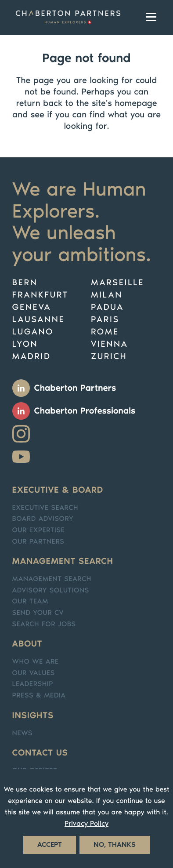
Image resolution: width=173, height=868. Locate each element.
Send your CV (38, 613)
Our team (30, 601)
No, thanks (115, 845)
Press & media (39, 695)
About (27, 644)
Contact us (40, 753)
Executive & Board (58, 490)
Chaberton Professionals (85, 411)
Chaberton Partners (75, 388)
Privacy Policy (86, 824)
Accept (50, 845)
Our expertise (39, 530)
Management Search (52, 579)
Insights (33, 715)
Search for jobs (44, 624)
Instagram (21, 434)
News (22, 733)
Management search (63, 561)
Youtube (21, 457)
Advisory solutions (51, 590)
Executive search (45, 508)
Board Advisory (43, 519)
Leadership (33, 684)
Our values (34, 673)
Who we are (36, 662)
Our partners (38, 542)
